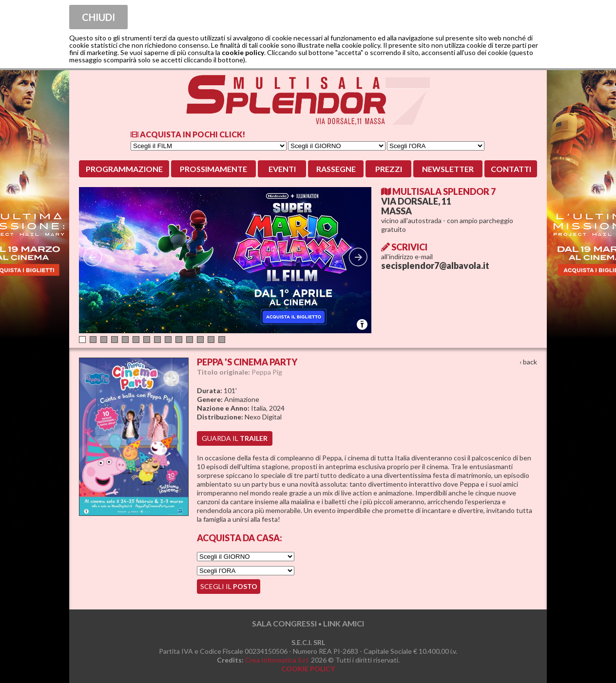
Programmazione (124, 169)
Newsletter (448, 169)
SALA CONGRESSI (284, 623)
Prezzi (389, 169)
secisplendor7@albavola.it (435, 266)
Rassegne (336, 169)
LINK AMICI (344, 623)
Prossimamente (213, 169)
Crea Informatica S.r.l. (277, 660)
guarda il (235, 438)
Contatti (511, 169)
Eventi (282, 169)
